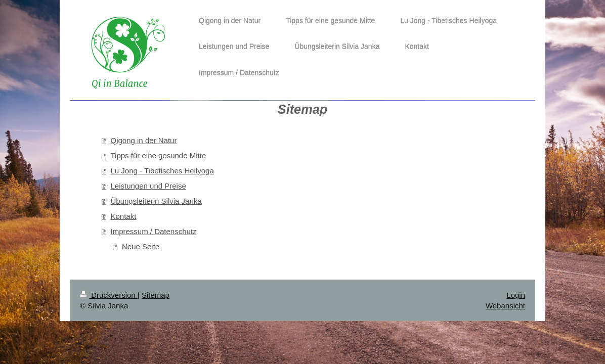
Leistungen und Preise (148, 186)
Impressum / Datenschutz (154, 231)
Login (516, 295)
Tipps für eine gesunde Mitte (159, 155)
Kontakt (124, 216)
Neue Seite (141, 246)
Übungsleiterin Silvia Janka (156, 201)
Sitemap (156, 295)
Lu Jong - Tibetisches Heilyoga (162, 171)
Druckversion (109, 295)
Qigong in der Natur (144, 140)
